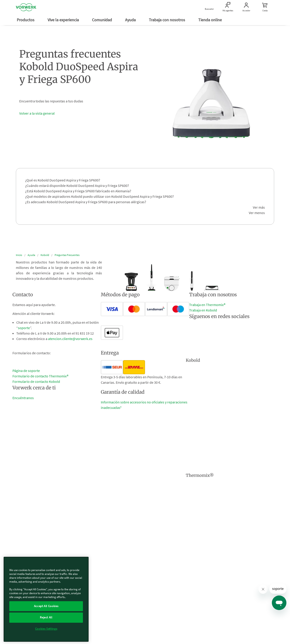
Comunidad (102, 20)
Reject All (46, 617)
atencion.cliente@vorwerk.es (70, 339)
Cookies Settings (46, 629)
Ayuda (131, 20)
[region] (46, 599)
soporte (24, 328)
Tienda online (210, 20)
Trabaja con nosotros (167, 20)
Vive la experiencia (64, 20)
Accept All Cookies (46, 606)
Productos (26, 20)
